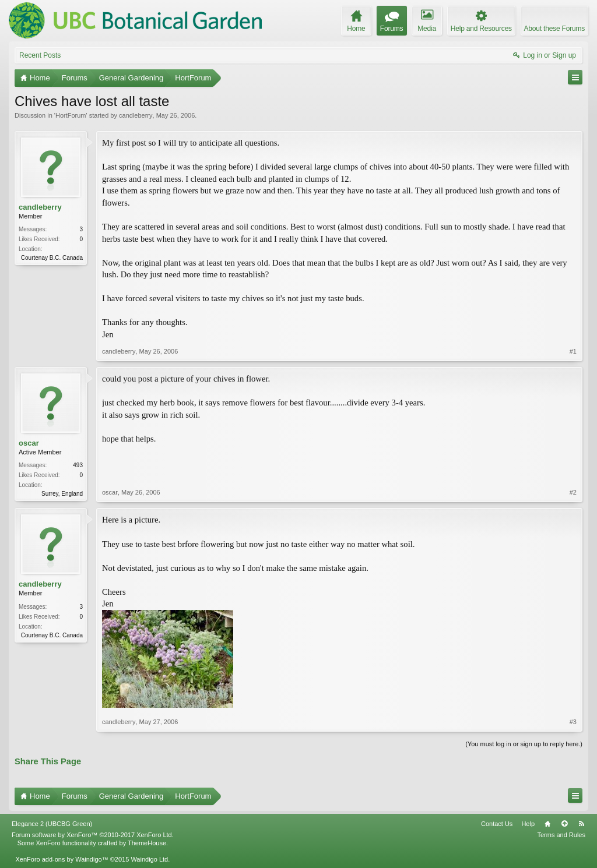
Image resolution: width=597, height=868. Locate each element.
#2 (573, 492)
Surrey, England (62, 494)
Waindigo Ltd (149, 859)
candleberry (136, 115)
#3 (573, 722)
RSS (581, 824)
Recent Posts (40, 55)
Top (564, 824)
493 (78, 465)
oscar (29, 443)
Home (547, 824)
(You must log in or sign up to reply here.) (524, 744)
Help (528, 824)
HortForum (71, 115)
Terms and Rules (561, 835)
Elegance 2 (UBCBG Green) (52, 824)
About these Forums (554, 29)
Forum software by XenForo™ (93, 835)
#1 (573, 351)
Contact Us (497, 824)
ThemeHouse (147, 843)
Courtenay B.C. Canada (52, 258)
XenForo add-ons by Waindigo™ (62, 859)
